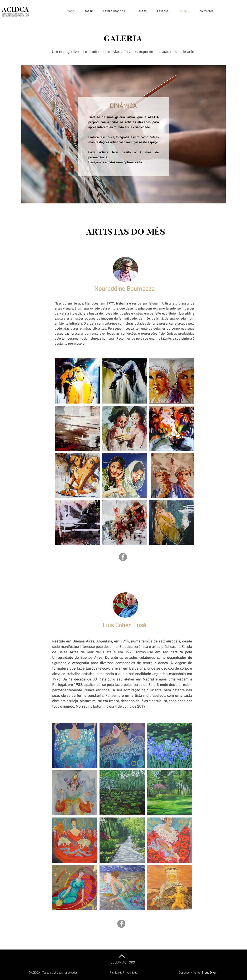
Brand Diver (209, 973)
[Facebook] (123, 557)
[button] (89, 12)
